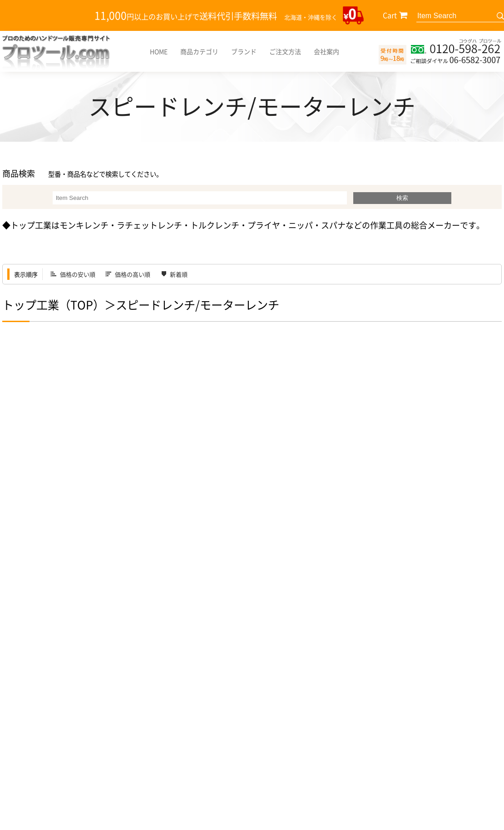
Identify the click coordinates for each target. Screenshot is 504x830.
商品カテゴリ (199, 51)
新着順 (179, 274)
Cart (390, 15)
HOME (159, 51)
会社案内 (326, 51)
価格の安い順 (78, 274)
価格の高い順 (133, 274)
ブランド (244, 51)
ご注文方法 (285, 51)
